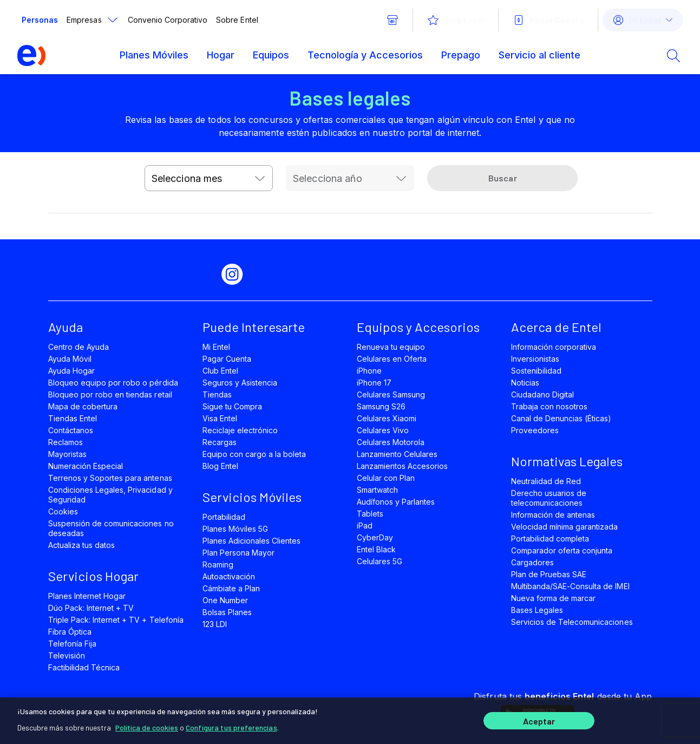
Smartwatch (377, 490)
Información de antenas (553, 515)
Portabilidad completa (550, 539)
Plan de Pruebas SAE (549, 574)
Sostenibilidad (537, 371)
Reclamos (66, 442)
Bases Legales (537, 610)
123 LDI (215, 624)
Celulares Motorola (391, 442)
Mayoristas (67, 454)
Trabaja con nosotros (549, 406)
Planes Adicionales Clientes (252, 541)
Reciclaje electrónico (240, 430)
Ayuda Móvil (70, 359)
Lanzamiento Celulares (397, 454)
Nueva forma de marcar (554, 598)
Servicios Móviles (252, 497)
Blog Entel (220, 466)
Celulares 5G (380, 561)
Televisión (67, 655)
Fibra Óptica (70, 632)
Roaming (218, 564)
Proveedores (535, 430)
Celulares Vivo (383, 430)
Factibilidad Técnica (84, 667)
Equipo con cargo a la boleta (254, 454)
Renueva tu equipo (391, 347)
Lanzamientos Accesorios (403, 466)
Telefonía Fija (73, 644)
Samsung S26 (381, 406)
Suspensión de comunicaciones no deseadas (111, 528)
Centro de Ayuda (79, 347)
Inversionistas (535, 359)
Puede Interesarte (254, 327)
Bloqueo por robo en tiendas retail (110, 394)
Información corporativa (554, 347)
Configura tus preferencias (231, 727)
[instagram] (237, 275)
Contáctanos (71, 430)
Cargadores (532, 562)
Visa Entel (220, 418)
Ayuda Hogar (71, 371)
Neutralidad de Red (546, 481)
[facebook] (126, 275)
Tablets (370, 514)
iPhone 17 (374, 383)
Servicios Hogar (93, 576)
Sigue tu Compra (233, 406)
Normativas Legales (567, 461)
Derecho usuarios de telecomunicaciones (549, 498)
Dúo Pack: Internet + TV (91, 608)
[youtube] (200, 275)
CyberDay (375, 537)
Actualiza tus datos (82, 545)
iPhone (369, 371)
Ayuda (66, 327)
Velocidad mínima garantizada (565, 527)
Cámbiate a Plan (231, 588)
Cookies (63, 511)
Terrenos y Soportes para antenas (110, 478)
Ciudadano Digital (543, 394)
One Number (225, 600)
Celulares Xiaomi (387, 418)
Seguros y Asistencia (240, 383)
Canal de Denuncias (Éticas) (561, 418)
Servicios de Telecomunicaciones (572, 622)
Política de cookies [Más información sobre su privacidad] (147, 727)
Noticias (525, 383)
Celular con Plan (386, 478)
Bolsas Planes (227, 612)
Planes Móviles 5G (235, 529)
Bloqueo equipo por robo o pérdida (113, 383)
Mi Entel (216, 347)
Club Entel (220, 371)
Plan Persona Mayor (239, 553)
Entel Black (376, 549)
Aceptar (539, 721)
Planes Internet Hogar (87, 596)
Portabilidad (224, 517)
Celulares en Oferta (392, 359)
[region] (350, 721)
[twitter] (163, 275)
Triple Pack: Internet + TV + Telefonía (116, 620)
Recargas (220, 442)
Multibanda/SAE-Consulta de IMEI (570, 586)
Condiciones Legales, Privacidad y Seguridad (110, 495)
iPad (365, 526)
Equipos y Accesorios (418, 327)
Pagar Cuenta (227, 359)
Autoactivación (229, 576)
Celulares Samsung (391, 394)
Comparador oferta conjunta (562, 550)
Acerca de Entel (556, 327)
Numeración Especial (86, 466)
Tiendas (217, 394)
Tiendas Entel (73, 418)
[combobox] (209, 178)
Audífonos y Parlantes (396, 502)
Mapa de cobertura (83, 406)
